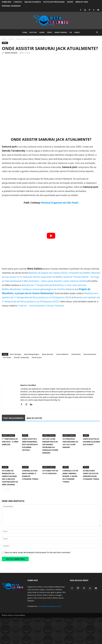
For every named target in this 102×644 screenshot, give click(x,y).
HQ (71, 32)
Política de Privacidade (54, 2)
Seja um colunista (33, 2)
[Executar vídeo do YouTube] (51, 236)
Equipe (70, 2)
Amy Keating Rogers (32, 354)
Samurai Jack (37, 357)
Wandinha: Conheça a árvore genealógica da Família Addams (42, 289)
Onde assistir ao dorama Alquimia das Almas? (91, 442)
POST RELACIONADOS (13, 418)
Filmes (42, 32)
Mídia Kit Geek (82, 2)
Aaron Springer (16, 354)
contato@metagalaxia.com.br (50, 606)
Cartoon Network (62, 354)
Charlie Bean (76, 354)
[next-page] (8, 490)
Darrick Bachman (90, 354)
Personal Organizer (11, 6)
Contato (18, 2)
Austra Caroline (11, 53)
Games (77, 32)
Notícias (33, 32)
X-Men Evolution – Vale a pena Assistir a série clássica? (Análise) (55, 281)
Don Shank (7, 357)
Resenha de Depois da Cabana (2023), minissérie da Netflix (59, 273)
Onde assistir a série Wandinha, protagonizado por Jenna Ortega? (30, 444)
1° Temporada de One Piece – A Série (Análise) (10, 442)
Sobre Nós (7, 2)
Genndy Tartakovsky (21, 357)
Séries (50, 32)
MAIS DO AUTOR (34, 418)
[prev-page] (4, 490)
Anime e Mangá (61, 32)
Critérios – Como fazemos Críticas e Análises (41, 306)
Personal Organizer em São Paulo (60, 203)
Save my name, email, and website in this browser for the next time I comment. (38, 552)
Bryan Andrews (48, 354)
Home (25, 32)
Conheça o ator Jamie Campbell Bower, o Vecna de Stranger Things (70, 476)
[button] (97, 32)
